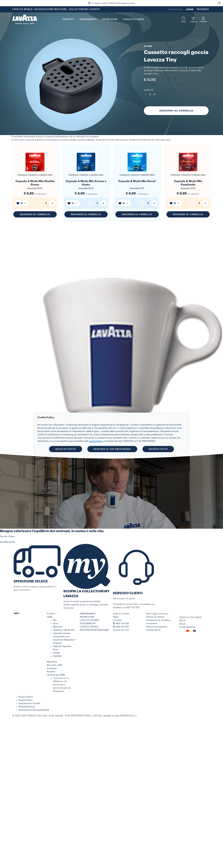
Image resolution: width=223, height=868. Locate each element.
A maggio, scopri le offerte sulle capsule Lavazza (113, 3)
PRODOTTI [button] (68, 19)
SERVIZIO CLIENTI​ (128, 593)
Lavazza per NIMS (56, 675)
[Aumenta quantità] (52, 203)
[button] (219, 3)
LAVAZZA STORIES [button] (133, 19)
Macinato (58, 627)
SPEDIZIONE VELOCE (31, 581)
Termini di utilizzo (155, 617)
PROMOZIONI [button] (110, 19)
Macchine (52, 662)
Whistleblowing (27, 707)
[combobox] (22, 203)
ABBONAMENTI (88, 614)
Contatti (117, 620)
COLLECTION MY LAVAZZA (84, 9)
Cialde (56, 653)
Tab (55, 620)
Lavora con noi (121, 630)
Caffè (50, 617)
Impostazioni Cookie (29, 703)
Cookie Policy (26, 700)
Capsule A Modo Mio (64, 630)
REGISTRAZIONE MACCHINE (51, 9)
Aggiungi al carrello (176, 111)
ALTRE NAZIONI (187, 627)
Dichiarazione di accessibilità (34, 710)
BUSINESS (203, 9)
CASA (190, 9)
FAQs (116, 617)
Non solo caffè (54, 665)
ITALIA (182, 624)
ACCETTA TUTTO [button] (66, 449)
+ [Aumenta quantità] (154, 94)
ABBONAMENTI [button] (88, 19)
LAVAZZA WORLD (22, 9)
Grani (56, 624)
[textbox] (22, 203)
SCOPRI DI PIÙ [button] (7, 542)
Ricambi (51, 672)
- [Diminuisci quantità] (146, 94)
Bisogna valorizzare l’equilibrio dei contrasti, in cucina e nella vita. (52, 531)
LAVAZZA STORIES (90, 620)
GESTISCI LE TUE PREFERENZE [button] (112, 449)
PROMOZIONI (87, 617)
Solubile (57, 656)
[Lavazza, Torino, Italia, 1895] (25, 19)
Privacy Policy (26, 697)
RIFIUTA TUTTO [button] (158, 449)
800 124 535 (122, 627)
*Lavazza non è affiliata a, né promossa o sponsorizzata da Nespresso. (62, 685)
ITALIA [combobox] (182, 621)
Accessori (52, 668)
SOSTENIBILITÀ (88, 624)
